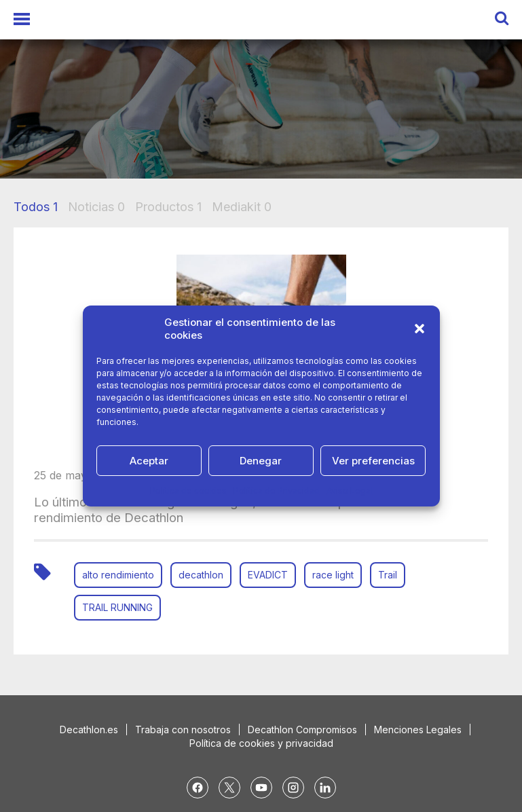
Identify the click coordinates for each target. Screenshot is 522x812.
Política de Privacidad (277, 491)
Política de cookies (188, 491)
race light (333, 575)
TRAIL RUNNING (117, 607)
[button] (420, 329)
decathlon (201, 575)
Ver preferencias (373, 461)
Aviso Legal (350, 491)
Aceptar (149, 461)
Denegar (261, 461)
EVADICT (268, 575)
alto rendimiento (118, 575)
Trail (388, 575)
